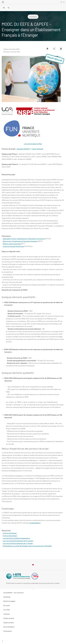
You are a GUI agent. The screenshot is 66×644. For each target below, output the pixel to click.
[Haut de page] (33, 641)
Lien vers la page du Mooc (22, 131)
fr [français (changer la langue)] (61, 2)
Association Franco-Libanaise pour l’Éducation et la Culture (24, 239)
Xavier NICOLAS (38, 149)
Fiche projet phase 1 (10, 533)
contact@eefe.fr (35, 523)
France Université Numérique (13, 246)
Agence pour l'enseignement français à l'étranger (20, 241)
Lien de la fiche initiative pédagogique (16, 538)
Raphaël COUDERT (23, 149)
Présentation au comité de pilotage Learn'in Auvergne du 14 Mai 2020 (27, 546)
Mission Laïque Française (12, 244)
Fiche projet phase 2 (10, 536)
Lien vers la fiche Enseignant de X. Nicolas (18, 543)
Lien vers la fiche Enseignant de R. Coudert (18, 541)
